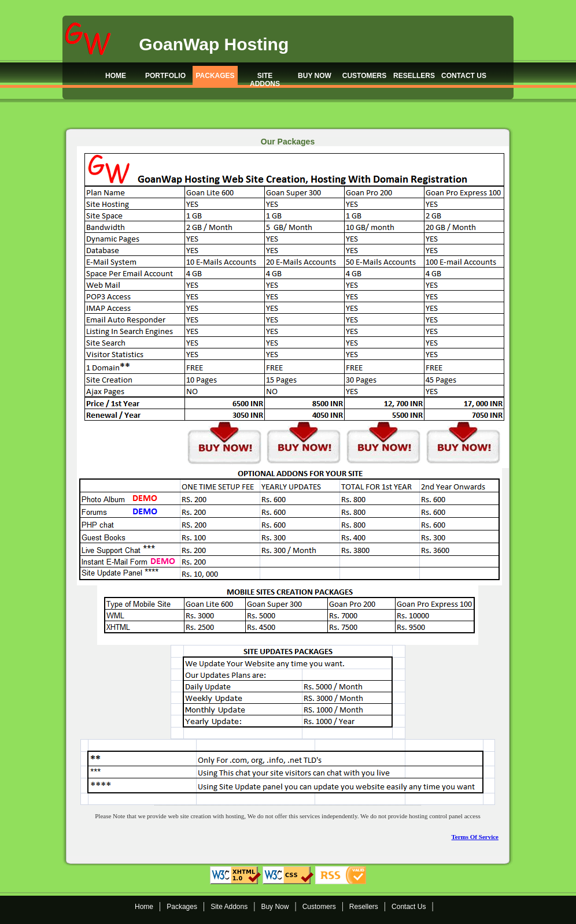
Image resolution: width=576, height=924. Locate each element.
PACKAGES (215, 76)
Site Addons (229, 907)
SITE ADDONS (265, 79)
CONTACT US (464, 76)
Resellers (364, 907)
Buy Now (275, 907)
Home (144, 907)
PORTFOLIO (165, 76)
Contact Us (409, 907)
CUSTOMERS (364, 76)
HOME (116, 76)
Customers (319, 907)
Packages (182, 907)
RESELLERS (414, 76)
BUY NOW (315, 76)
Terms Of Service (475, 837)
